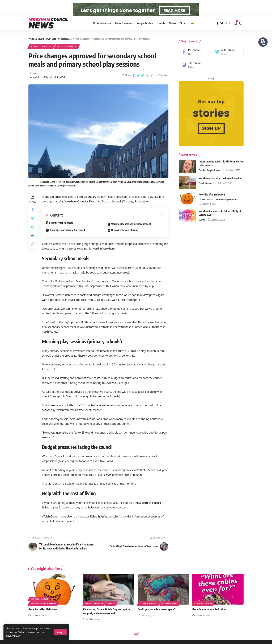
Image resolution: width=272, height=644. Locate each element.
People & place (213, 173)
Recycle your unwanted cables (209, 615)
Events (202, 173)
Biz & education (67, 52)
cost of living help (92, 522)
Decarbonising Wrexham (226, 203)
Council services (41, 52)
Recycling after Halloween (212, 198)
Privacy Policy (13, 636)
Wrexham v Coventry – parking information (220, 181)
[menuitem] (192, 29)
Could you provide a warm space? (157, 615)
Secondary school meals (61, 229)
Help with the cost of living (125, 236)
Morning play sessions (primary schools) (131, 230)
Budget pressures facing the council (67, 236)
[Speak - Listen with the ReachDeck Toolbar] (263, 42)
